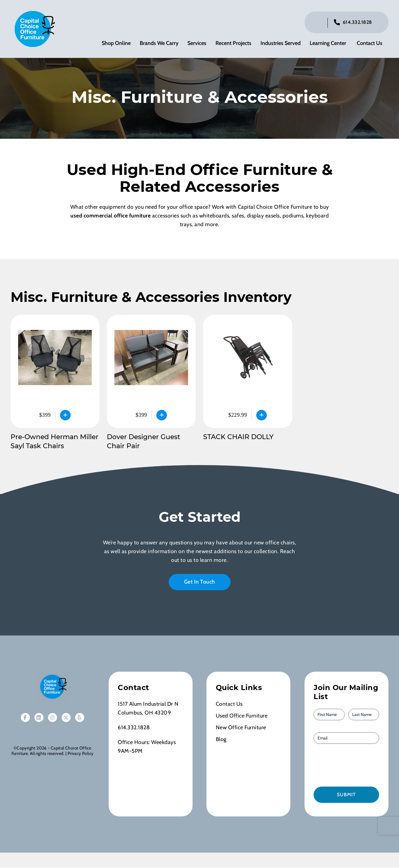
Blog (221, 740)
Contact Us (370, 44)
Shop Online (116, 44)
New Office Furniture (241, 729)
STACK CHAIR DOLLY (238, 438)
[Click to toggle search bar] (318, 23)
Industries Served (281, 44)
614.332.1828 (358, 23)
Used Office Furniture (242, 717)
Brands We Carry (159, 44)
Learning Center (328, 44)
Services (197, 44)
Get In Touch (200, 583)
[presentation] (348, 766)
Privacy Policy (80, 755)
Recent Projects (233, 44)
